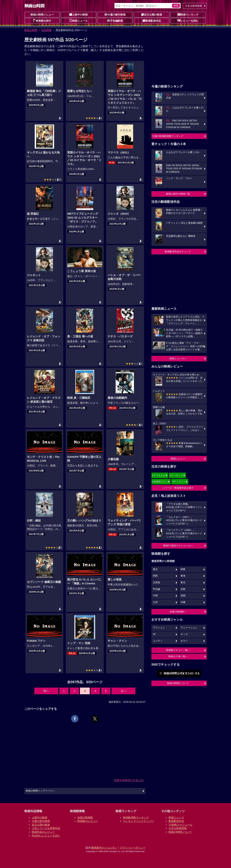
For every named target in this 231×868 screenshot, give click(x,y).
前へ (46, 691)
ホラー (184, 641)
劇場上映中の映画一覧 (178, 194)
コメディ (158, 641)
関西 (155, 576)
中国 (155, 596)
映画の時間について (178, 683)
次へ (124, 691)
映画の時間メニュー (42, 15)
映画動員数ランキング (136, 817)
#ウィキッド (176, 475)
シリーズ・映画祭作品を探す (178, 488)
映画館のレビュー (88, 821)
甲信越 (156, 589)
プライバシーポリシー (133, 848)
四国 (183, 596)
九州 (155, 602)
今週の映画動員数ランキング (168, 136)
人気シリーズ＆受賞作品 (46, 828)
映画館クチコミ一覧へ (178, 650)
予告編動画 (115, 21)
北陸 (183, 589)
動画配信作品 (152, 21)
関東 (183, 569)
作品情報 (46, 30)
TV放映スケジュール (181, 825)
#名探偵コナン (160, 482)
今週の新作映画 (115, 14)
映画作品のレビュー (43, 832)
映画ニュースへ (178, 359)
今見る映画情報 (178, 828)
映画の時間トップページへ (40, 791)
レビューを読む (188, 21)
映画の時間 (31, 30)
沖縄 (183, 602)
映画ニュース (78, 21)
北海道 (156, 582)
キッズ (184, 634)
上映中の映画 (78, 14)
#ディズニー (179, 482)
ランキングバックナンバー (138, 821)
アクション (159, 628)
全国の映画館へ (178, 612)
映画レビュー (178, 459)
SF (154, 634)
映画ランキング (188, 14)
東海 (183, 576)
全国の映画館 (85, 817)
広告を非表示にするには (129, 780)
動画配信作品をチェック (178, 252)
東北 (183, 582)
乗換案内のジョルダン (104, 848)
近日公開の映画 (152, 14)
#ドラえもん (159, 475)
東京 (155, 569)
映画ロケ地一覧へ (178, 656)
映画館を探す (42, 21)
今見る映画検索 (194, 6)
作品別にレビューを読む (46, 836)
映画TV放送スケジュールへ (178, 546)
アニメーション (189, 628)
